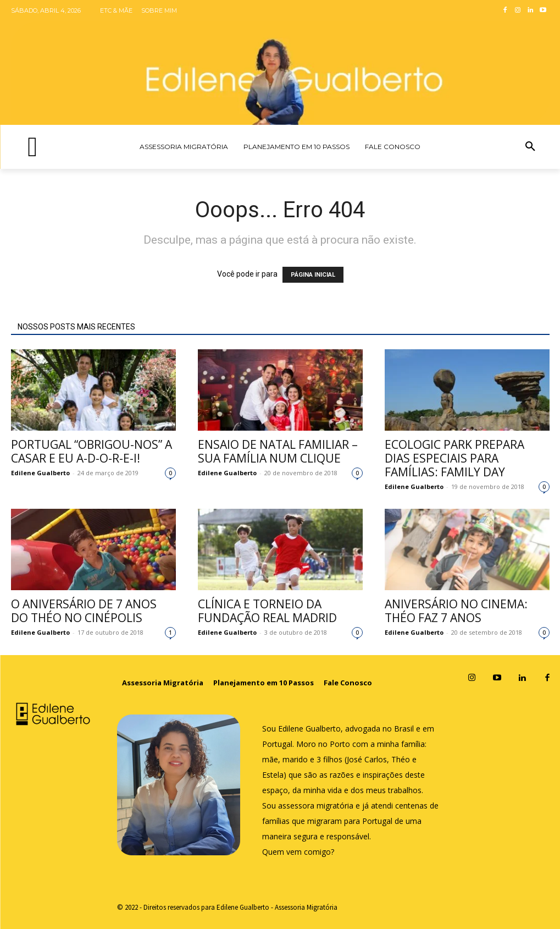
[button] (530, 147)
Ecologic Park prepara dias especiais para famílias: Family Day (454, 458)
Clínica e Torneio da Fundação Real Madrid (267, 611)
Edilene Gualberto (40, 473)
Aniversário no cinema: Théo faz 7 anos (456, 611)
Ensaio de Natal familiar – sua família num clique (278, 451)
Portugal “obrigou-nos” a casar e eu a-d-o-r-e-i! (92, 451)
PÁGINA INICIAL (313, 275)
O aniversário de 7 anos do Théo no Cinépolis (84, 611)
